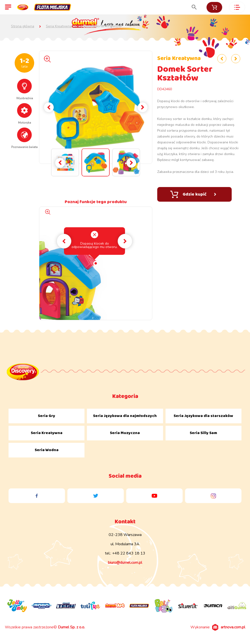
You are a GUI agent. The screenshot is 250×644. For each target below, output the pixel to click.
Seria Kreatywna (59, 26)
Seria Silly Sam (203, 433)
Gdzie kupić (193, 194)
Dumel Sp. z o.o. (71, 627)
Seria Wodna (47, 450)
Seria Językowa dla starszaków (203, 416)
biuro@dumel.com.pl (125, 563)
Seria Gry (47, 416)
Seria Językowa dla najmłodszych (125, 416)
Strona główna (23, 26)
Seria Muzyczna (125, 433)
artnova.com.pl (233, 627)
